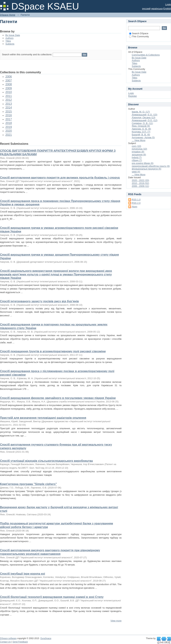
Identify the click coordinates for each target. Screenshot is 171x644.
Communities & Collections (146, 55)
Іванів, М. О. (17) (141, 112)
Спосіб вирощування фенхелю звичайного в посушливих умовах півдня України (58, 398)
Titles (8, 41)
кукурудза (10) (139, 149)
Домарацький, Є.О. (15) (145, 115)
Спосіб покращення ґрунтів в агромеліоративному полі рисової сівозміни (53, 351)
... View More (139, 140)
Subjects (10, 44)
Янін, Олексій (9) (141, 126)
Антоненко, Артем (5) (143, 137)
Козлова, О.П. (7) (141, 132)
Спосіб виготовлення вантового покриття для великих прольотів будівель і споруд (60, 178)
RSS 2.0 (136, 203)
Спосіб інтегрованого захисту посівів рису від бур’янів (39, 301)
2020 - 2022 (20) (140, 180)
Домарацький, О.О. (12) (145, 120)
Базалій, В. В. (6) (141, 135)
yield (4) (136, 172)
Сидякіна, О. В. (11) (142, 123)
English (167, 9)
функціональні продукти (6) (147, 169)
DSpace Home (8, 15)
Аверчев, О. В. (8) (141, 129)
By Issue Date (13, 35)
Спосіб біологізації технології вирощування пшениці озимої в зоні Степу (52, 597)
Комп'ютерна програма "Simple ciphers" (28, 484)
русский (146, 9)
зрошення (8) (139, 155)
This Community (139, 36)
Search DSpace (139, 33)
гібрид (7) (137, 160)
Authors (9, 38)
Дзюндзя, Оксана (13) (144, 117)
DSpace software (8, 638)
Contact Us (5, 642)
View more (116, 621)
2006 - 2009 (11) (140, 186)
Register (132, 96)
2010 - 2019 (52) (140, 183)
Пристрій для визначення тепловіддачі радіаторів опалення (43, 418)
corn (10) (136, 146)
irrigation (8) (138, 152)
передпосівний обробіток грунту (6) (151, 166)
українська (157, 9)
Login (168, 4)
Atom (134, 207)
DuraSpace (46, 638)
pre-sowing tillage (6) (143, 163)
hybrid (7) (137, 157)
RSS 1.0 (136, 200)
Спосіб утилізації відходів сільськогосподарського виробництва (46, 461)
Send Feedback (20, 642)
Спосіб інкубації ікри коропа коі (22, 574)
